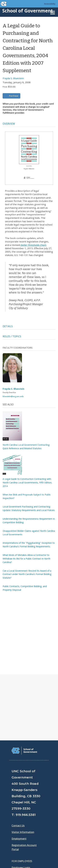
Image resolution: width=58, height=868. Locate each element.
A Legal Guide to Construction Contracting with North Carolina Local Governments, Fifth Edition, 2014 (27, 482)
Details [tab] (8, 326)
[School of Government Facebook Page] (15, 815)
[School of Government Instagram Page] (39, 815)
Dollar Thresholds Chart (33, 245)
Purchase (14, 96)
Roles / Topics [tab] (12, 336)
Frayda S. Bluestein (13, 78)
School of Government (28, 11)
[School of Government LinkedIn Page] (31, 815)
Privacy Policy (20, 852)
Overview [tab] (9, 124)
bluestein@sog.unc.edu (13, 396)
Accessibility (50, 4)
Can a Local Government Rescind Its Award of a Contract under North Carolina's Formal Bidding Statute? (27, 574)
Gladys (16, 802)
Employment (19, 765)
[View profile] (13, 369)
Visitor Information (23, 758)
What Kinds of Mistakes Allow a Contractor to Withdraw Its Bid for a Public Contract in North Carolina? (26, 559)
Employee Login (21, 794)
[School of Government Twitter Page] (23, 815)
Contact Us (18, 752)
